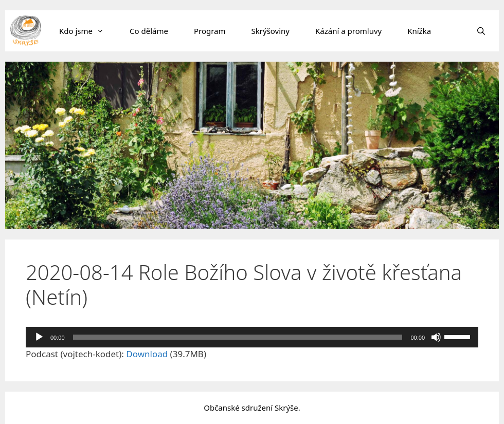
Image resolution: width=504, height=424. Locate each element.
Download (147, 354)
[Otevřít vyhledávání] (481, 31)
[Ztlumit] (436, 337)
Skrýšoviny (271, 31)
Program (210, 31)
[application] (252, 337)
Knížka (419, 31)
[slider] (238, 337)
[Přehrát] (39, 337)
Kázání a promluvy (348, 31)
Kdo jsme (88, 31)
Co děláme (149, 31)
